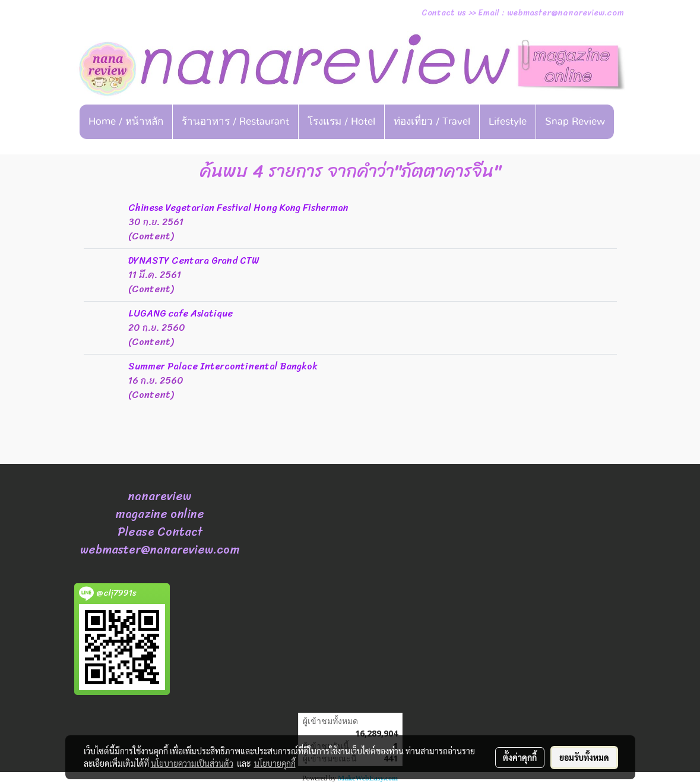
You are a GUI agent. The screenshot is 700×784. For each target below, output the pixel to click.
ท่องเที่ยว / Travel (432, 121)
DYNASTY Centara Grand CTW (194, 260)
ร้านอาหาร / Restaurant (235, 121)
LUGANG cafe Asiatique (180, 313)
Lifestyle (508, 121)
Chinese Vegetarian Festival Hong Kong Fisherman (238, 208)
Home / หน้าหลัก (126, 121)
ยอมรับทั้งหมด (584, 757)
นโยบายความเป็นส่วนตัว (192, 763)
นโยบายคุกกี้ (275, 763)
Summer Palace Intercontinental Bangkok (223, 366)
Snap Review (575, 121)
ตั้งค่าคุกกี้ (520, 757)
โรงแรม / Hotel (341, 121)
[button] (350, 150)
